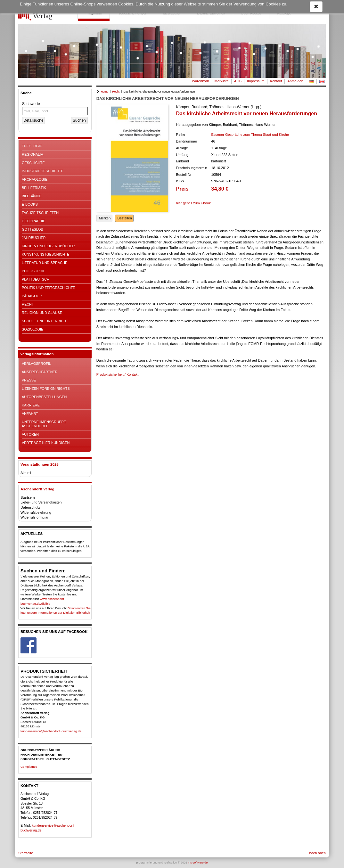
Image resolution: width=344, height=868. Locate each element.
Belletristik (34, 188)
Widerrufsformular (34, 517)
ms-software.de (198, 863)
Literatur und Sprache (45, 263)
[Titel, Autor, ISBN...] (55, 111)
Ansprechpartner (40, 372)
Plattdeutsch (36, 279)
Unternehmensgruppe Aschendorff (44, 424)
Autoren (30, 434)
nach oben (318, 853)
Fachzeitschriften (40, 213)
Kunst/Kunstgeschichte (45, 254)
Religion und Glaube (42, 313)
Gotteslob (33, 229)
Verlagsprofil (36, 364)
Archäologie (35, 179)
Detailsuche (33, 120)
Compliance (29, 767)
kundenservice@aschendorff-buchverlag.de (51, 731)
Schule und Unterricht (45, 321)
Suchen (79, 120)
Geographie (33, 221)
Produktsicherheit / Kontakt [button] (117, 374)
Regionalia (33, 154)
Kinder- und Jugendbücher (48, 246)
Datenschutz (30, 507)
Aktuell (26, 473)
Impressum (256, 81)
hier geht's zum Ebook (194, 203)
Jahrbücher (34, 238)
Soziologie (33, 329)
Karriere (31, 405)
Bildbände (32, 196)
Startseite (28, 497)
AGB (238, 81)
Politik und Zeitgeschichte (49, 288)
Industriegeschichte (43, 171)
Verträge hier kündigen (46, 443)
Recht (28, 304)
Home (105, 92)
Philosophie (34, 271)
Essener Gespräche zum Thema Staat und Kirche (250, 135)
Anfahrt (30, 414)
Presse (29, 380)
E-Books (30, 204)
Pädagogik (32, 296)
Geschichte (33, 163)
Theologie (32, 146)
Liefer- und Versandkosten (41, 502)
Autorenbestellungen (44, 397)
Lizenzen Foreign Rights (46, 389)
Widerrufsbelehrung (36, 512)
